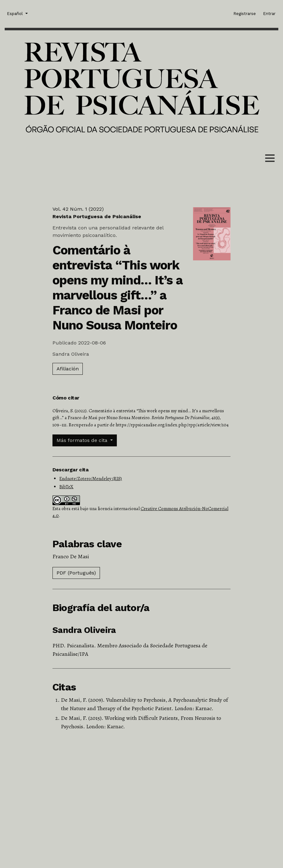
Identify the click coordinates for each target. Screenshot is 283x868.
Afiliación (68, 369)
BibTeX (66, 487)
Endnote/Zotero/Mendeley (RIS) (91, 479)
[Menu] (270, 159)
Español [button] (15, 13)
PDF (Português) (76, 573)
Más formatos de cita (83, 440)
